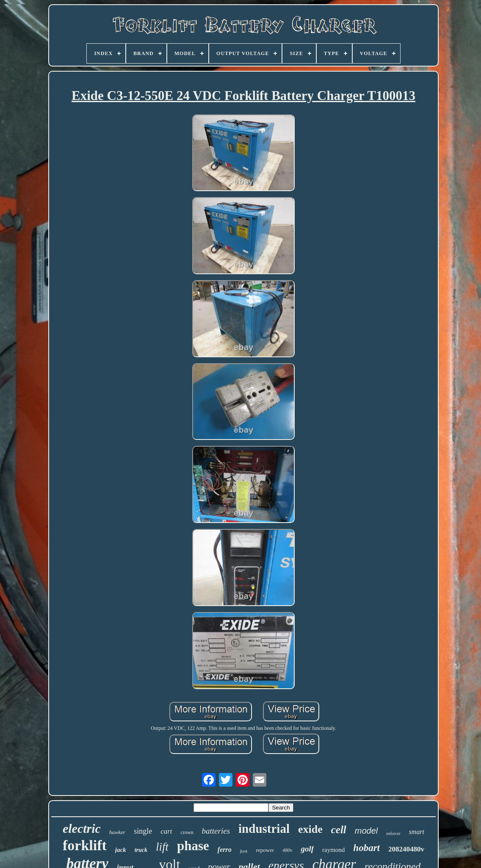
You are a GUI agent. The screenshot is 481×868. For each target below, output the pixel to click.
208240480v (406, 849)
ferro (225, 850)
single (143, 831)
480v (287, 850)
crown (187, 832)
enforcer (393, 833)
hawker (117, 832)
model (366, 831)
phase (193, 846)
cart (166, 831)
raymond (333, 850)
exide (310, 829)
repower (265, 850)
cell (339, 830)
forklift (85, 845)
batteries (216, 831)
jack (121, 850)
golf (307, 849)
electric (82, 828)
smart (417, 832)
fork (244, 851)
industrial (264, 829)
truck (141, 850)
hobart (366, 848)
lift (162, 847)
